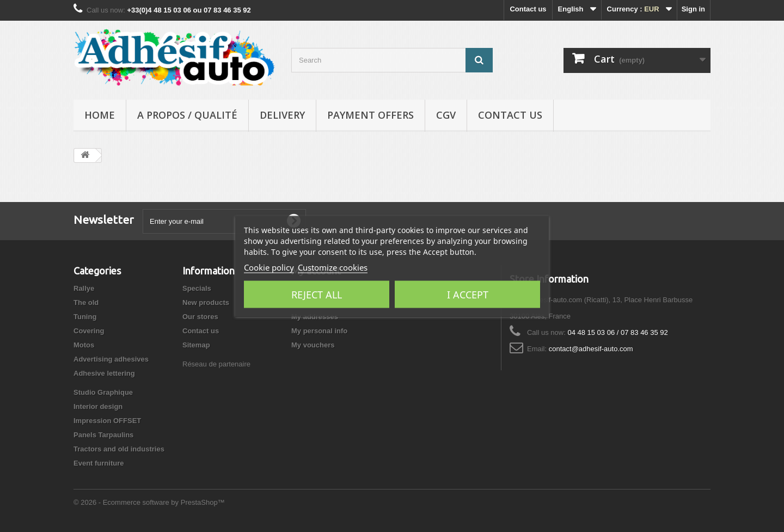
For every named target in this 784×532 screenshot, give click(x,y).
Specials (197, 288)
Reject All (317, 294)
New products (206, 302)
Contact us (528, 9)
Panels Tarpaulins (103, 435)
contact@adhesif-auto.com (591, 349)
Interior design (98, 406)
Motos (84, 345)
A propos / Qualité (187, 115)
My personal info (319, 331)
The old (86, 302)
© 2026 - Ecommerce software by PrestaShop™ (149, 502)
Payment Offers (370, 115)
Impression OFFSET (107, 421)
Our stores (200, 317)
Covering (89, 331)
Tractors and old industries (119, 449)
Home (100, 115)
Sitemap (196, 345)
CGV (446, 115)
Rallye (84, 288)
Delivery (282, 115)
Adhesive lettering (104, 373)
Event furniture (99, 463)
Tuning (85, 317)
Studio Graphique (103, 392)
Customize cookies (333, 267)
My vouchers (313, 345)
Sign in (693, 9)
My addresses (315, 317)
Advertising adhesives (111, 359)
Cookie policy (269, 267)
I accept (468, 294)
